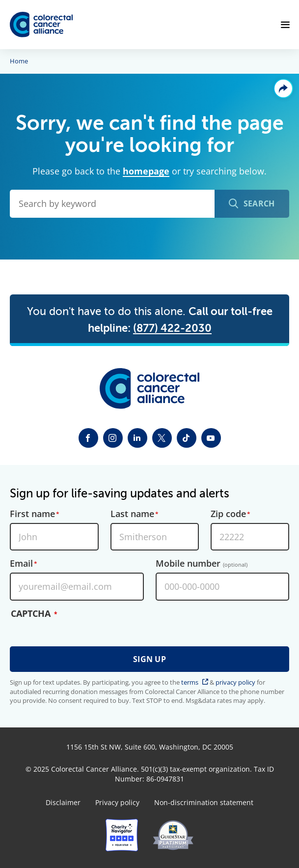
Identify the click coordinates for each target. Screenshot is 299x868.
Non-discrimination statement (204, 803)
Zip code (228, 514)
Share (283, 88)
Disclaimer (63, 803)
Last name (132, 514)
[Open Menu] (285, 25)
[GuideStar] (173, 835)
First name (32, 514)
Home (19, 61)
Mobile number (202, 564)
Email (21, 564)
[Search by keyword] (112, 204)
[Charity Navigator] (122, 835)
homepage (146, 171)
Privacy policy (117, 803)
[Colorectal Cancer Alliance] (41, 25)
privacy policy (235, 682)
